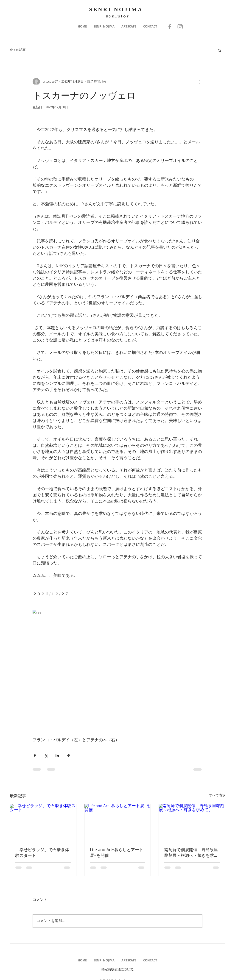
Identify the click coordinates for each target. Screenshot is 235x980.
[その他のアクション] (200, 82)
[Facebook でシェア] (35, 756)
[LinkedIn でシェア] (57, 756)
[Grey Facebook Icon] (170, 27)
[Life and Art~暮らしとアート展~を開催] (118, 823)
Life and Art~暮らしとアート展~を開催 (117, 852)
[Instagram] (180, 27)
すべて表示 (217, 795)
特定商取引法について (117, 970)
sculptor (118, 16)
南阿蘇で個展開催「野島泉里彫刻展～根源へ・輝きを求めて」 (191, 852)
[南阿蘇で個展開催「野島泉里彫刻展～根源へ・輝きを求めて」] (192, 823)
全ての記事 (18, 50)
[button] (104, 26)
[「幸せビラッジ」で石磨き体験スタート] (43, 823)
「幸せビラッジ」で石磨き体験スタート (42, 852)
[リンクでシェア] (69, 756)
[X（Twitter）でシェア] (46, 756)
